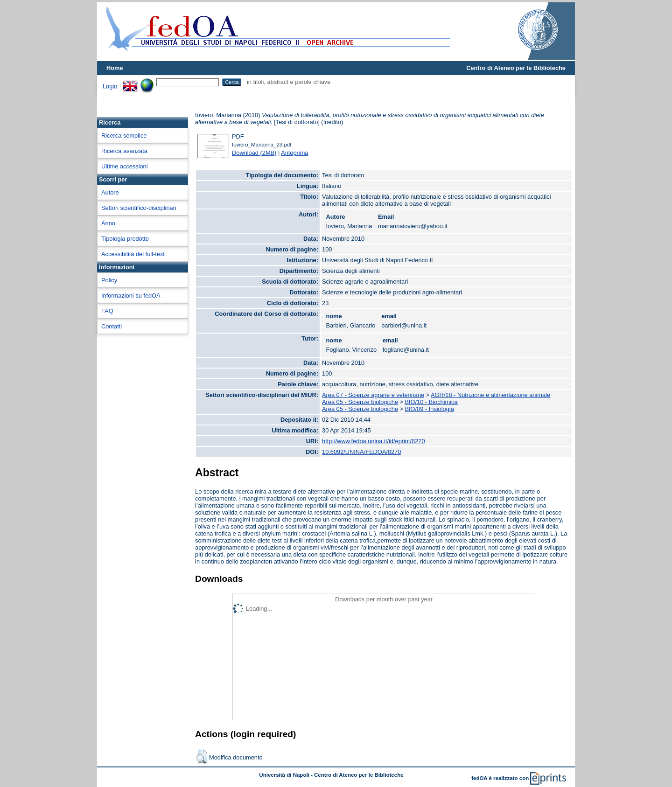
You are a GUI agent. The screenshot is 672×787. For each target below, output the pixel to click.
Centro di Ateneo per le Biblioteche (516, 68)
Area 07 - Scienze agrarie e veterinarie (373, 395)
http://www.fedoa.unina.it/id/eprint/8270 (374, 441)
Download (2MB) (254, 153)
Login (110, 86)
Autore (110, 192)
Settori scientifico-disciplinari (139, 208)
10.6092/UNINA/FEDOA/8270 (361, 452)
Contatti (112, 326)
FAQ (107, 311)
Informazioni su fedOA (131, 296)
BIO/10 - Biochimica (431, 402)
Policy (109, 280)
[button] (202, 757)
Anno (108, 223)
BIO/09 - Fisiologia (430, 409)
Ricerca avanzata (124, 151)
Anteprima (294, 153)
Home (115, 68)
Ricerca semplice (124, 136)
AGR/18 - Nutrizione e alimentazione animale (490, 395)
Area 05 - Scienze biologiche (360, 402)
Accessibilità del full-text (133, 254)
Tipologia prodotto (125, 239)
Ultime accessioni (125, 166)
